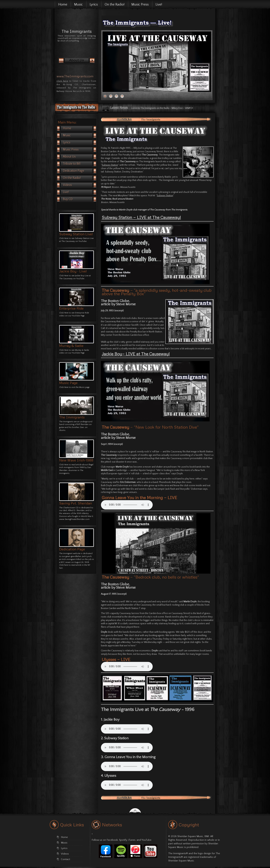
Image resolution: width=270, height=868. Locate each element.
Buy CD (68, 199)
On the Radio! (72, 178)
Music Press (80, 150)
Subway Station (110, 165)
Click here (62, 81)
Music (67, 135)
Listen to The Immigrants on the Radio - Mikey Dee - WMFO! (162, 108)
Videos (67, 185)
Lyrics (80, 143)
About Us (69, 157)
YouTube (146, 840)
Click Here (64, 238)
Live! (66, 192)
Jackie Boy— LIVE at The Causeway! (136, 354)
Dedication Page (74, 171)
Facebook (112, 840)
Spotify (123, 840)
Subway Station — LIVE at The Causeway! (141, 217)
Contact (65, 859)
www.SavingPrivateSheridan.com (74, 519)
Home (67, 128)
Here (66, 387)
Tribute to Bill (72, 164)
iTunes (132, 840)
